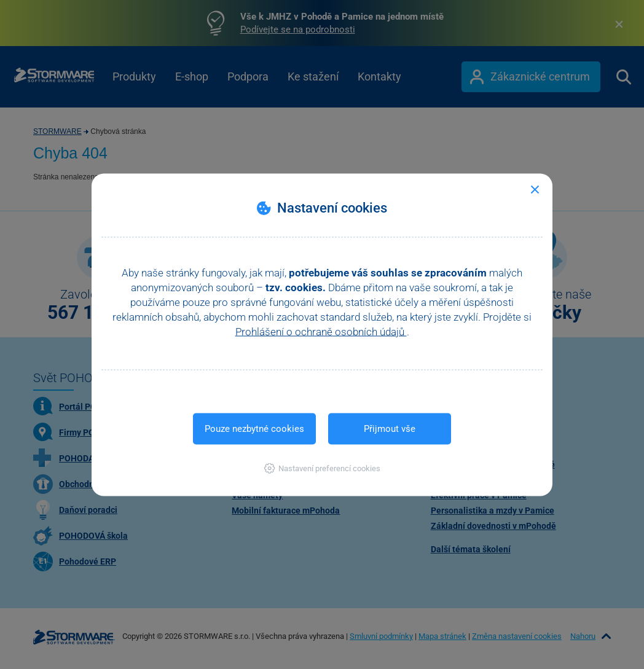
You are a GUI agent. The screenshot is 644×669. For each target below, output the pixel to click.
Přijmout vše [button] (390, 428)
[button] (322, 468)
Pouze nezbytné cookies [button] (254, 428)
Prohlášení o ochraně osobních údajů (321, 331)
